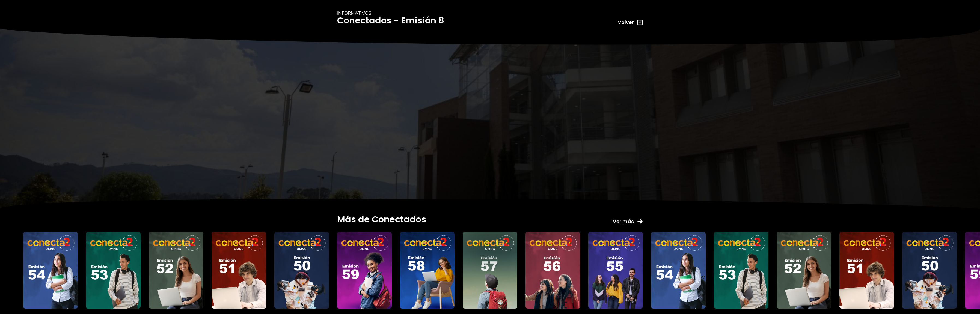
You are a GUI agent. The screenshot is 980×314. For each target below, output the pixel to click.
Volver (626, 22)
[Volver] (640, 23)
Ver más (623, 221)
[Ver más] (640, 221)
